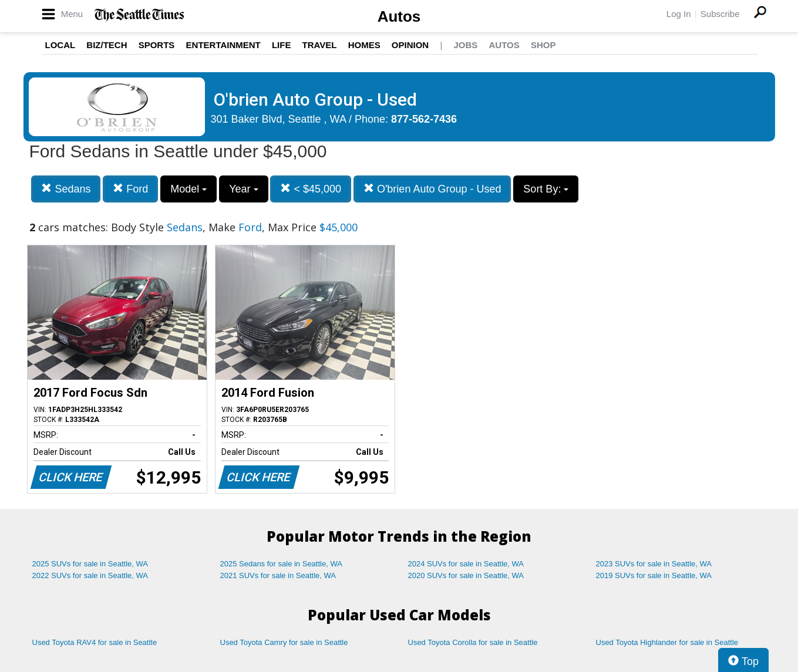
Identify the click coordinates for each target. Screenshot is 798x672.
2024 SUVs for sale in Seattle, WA (466, 564)
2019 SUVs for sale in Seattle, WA (654, 575)
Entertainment (223, 45)
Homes (364, 45)
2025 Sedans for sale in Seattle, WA (281, 564)
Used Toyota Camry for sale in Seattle (284, 642)
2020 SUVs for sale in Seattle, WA (466, 575)
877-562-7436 (424, 119)
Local (60, 45)
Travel (320, 45)
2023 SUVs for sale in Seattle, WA (654, 564)
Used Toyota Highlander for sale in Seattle (667, 642)
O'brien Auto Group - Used (432, 189)
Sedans (66, 189)
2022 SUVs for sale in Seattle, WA (90, 575)
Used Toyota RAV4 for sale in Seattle (95, 642)
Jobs (465, 45)
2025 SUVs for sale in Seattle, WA (90, 564)
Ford (130, 189)
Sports (157, 45)
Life (282, 45)
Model (188, 189)
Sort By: (546, 189)
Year (243, 189)
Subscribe (720, 14)
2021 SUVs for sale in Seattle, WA (278, 575)
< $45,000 (311, 189)
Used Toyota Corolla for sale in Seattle (473, 642)
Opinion (410, 45)
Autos (399, 16)
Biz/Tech (107, 45)
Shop (543, 45)
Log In (679, 14)
